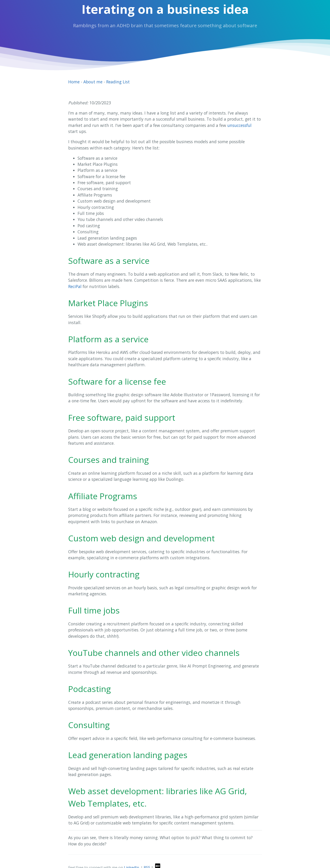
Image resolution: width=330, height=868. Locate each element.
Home (74, 82)
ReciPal (75, 286)
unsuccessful (239, 125)
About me (93, 82)
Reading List (118, 82)
